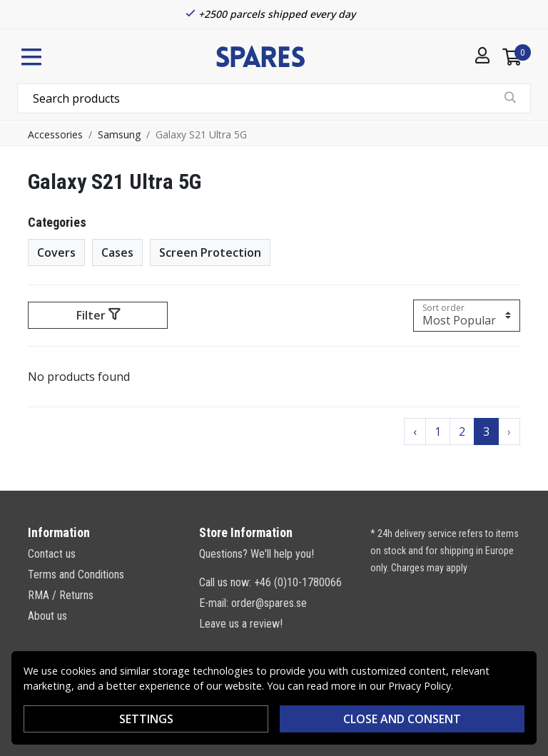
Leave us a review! (241, 624)
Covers (56, 252)
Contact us (52, 554)
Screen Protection (210, 252)
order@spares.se (269, 603)
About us (47, 616)
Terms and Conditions (76, 574)
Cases (117, 252)
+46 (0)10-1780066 (298, 582)
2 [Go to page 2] (462, 431)
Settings (146, 719)
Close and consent (402, 719)
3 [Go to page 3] (486, 431)
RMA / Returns (61, 595)
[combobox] (274, 98)
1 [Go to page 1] (438, 431)
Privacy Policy (420, 686)
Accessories (55, 134)
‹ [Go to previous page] (415, 431)
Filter (98, 315)
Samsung (119, 134)
